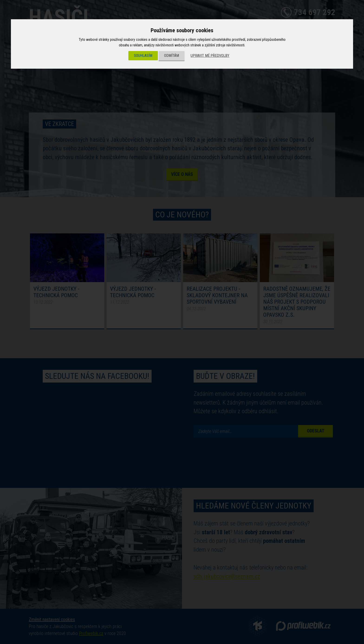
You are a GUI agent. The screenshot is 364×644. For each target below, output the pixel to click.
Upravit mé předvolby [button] (210, 56)
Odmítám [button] (172, 56)
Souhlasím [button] (143, 56)
